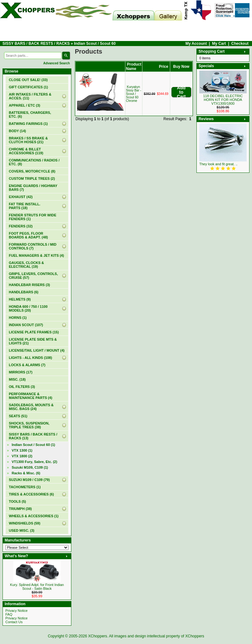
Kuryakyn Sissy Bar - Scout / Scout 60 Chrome (134, 94)
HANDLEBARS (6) (24, 292)
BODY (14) (17, 131)
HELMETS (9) (20, 299)
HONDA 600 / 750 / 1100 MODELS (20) (28, 308)
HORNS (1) (18, 318)
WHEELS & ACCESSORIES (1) (34, 516)
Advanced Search (57, 63)
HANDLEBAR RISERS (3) (29, 285)
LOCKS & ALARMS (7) (27, 365)
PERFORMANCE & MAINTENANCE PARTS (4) (30, 396)
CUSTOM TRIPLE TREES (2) (32, 179)
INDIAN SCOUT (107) (26, 325)
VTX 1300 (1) (22, 450)
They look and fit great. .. (218, 164)
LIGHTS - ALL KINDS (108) (30, 358)
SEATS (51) (18, 416)
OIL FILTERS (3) (22, 387)
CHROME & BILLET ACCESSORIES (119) (26, 151)
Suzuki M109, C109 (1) (30, 467)
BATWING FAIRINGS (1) (28, 124)
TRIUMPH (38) (20, 509)
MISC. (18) (17, 379)
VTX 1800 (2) (22, 456)
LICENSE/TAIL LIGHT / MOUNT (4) (37, 350)
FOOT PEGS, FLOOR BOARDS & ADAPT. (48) (28, 235)
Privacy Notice (16, 611)
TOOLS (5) (17, 501)
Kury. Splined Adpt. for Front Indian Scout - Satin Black (37, 587)
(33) (28, 80)
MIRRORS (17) (21, 372)
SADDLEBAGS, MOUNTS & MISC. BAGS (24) (31, 407)
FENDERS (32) (21, 226)
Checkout (240, 44)
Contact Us (14, 622)
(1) (28, 87)
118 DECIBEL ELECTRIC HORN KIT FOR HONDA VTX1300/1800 (223, 100)
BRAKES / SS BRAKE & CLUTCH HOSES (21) (28, 140)
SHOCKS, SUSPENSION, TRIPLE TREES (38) (29, 425)
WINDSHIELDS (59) (25, 523)
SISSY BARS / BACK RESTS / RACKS (36, 44)
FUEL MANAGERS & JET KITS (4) (36, 255)
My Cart (219, 44)
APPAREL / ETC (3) (24, 105)
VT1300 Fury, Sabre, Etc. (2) (34, 462)
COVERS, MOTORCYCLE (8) (32, 171)
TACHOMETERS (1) (25, 487)
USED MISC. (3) (22, 530)
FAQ (9, 614)
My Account (196, 44)
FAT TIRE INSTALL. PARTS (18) (25, 206)
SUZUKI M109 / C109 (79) (29, 480)
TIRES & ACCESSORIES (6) (31, 494)
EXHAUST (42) (21, 197)
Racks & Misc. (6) (26, 473)
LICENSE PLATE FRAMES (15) (34, 332)
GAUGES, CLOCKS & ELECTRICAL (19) (26, 265)
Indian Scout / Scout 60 (95, 44)
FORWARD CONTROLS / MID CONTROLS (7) (33, 246)
